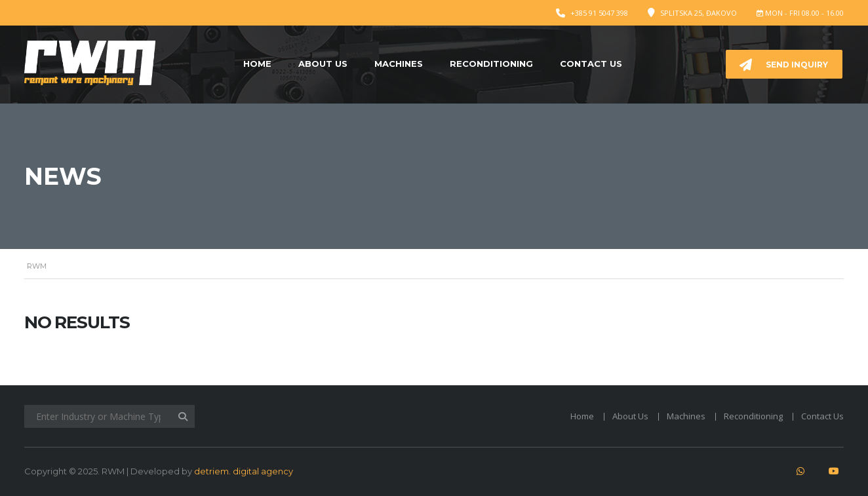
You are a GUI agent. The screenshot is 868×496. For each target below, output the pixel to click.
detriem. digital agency (244, 471)
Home (257, 64)
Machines (399, 64)
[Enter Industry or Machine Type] (109, 416)
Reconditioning (491, 64)
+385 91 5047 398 (599, 13)
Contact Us (591, 64)
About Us (323, 64)
